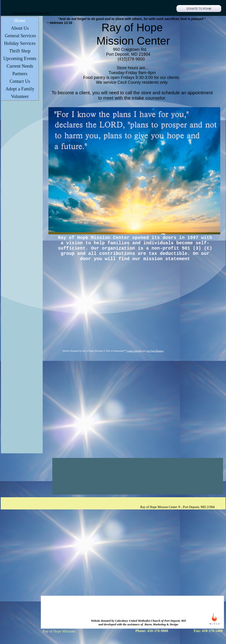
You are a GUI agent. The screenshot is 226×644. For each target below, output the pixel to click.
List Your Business (155, 351)
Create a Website (134, 351)
